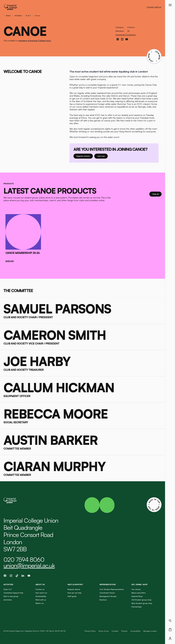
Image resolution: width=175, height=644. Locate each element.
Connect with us (154, 7)
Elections (103, 600)
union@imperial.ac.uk (29, 565)
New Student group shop (142, 603)
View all (157, 194)
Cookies (115, 631)
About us (40, 584)
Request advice (74, 589)
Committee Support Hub (13, 593)
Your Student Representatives (112, 589)
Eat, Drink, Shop (140, 584)
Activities (18, 15)
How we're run (41, 593)
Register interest (85, 156)
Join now (102, 156)
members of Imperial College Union (35, 41)
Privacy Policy (90, 631)
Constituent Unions (107, 593)
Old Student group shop (141, 600)
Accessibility (135, 631)
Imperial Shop (137, 596)
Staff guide (72, 596)
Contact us (40, 589)
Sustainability (41, 596)
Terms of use (104, 631)
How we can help (74, 593)
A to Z (28, 15)
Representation (108, 584)
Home (8, 15)
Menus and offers (139, 593)
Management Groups (108, 596)
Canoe (37, 15)
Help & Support (75, 584)
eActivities (8, 600)
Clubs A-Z (8, 589)
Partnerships (137, 607)
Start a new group (11, 596)
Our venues (136, 589)
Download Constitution (126, 35)
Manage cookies (150, 631)
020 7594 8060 (24, 559)
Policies (124, 631)
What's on (40, 603)
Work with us (41, 600)
